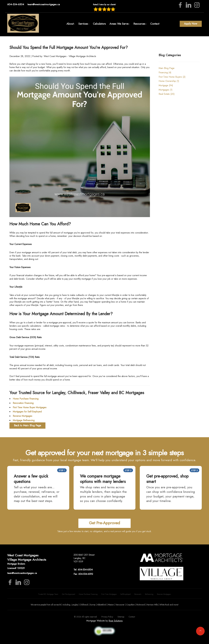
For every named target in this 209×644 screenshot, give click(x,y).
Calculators (99, 24)
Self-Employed (125, 594)
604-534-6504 (16, 4)
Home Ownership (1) (169, 81)
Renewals (138, 594)
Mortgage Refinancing (24, 420)
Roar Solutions (116, 621)
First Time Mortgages (109, 594)
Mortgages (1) (166, 90)
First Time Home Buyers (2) (172, 77)
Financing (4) (165, 72)
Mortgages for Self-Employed (27, 412)
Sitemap (121, 617)
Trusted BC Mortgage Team (48, 594)
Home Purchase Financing (26, 399)
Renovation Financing (23, 403)
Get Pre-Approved (69, 594)
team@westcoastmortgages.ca (44, 4)
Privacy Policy (107, 617)
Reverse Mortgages (22, 416)
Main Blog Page (167, 68)
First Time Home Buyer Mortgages (30, 407)
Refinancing (149, 594)
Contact (155, 24)
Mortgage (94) (166, 85)
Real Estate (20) (167, 94)
